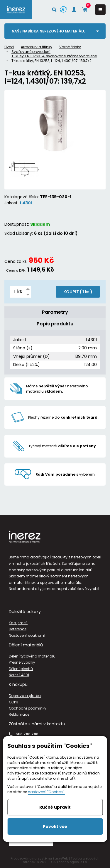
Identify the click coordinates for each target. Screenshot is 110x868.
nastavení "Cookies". (46, 792)
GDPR (13, 702)
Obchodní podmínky (28, 708)
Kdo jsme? (18, 623)
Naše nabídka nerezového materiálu (49, 31)
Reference (18, 629)
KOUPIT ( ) (78, 292)
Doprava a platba (25, 696)
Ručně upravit (55, 807)
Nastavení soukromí (27, 635)
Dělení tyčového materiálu (32, 656)
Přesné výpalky (22, 662)
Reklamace (19, 714)
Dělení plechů (21, 669)
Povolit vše (55, 826)
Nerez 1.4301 (19, 675)
